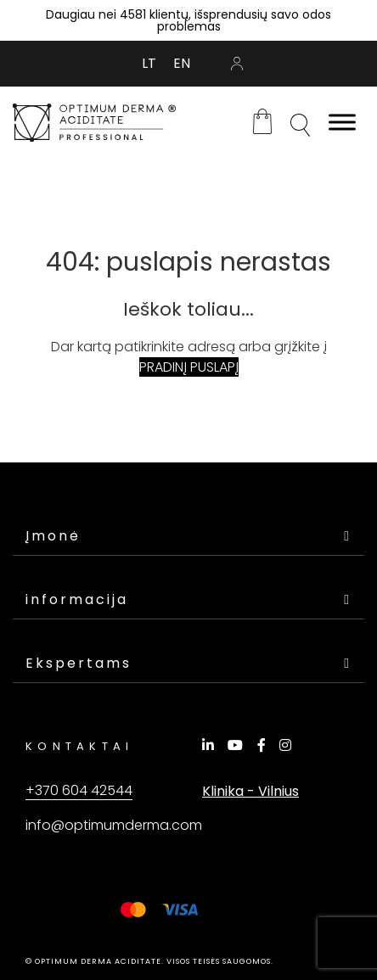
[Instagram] (288, 745)
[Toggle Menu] (342, 123)
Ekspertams (188, 663)
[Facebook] (264, 745)
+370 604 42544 (79, 790)
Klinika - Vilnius (250, 791)
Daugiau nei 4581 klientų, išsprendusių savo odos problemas (188, 20)
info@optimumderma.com (114, 825)
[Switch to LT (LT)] (149, 64)
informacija (188, 599)
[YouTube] (238, 745)
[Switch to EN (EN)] (182, 64)
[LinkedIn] (211, 745)
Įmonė (188, 536)
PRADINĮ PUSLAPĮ (189, 367)
